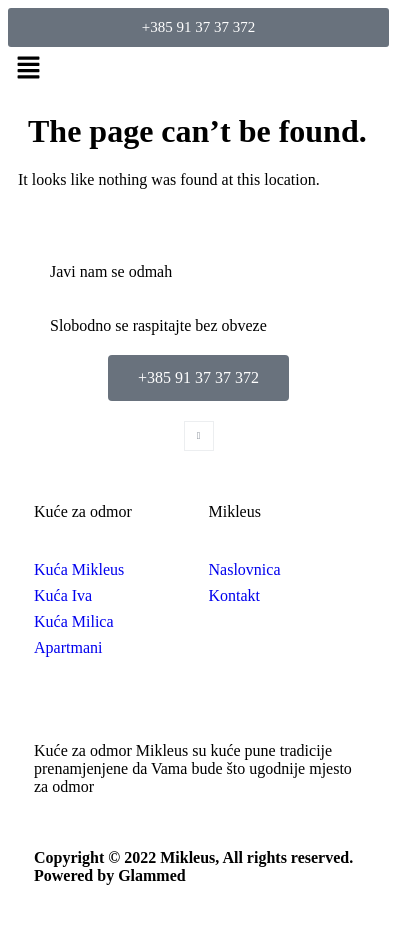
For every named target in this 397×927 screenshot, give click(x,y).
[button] (198, 69)
